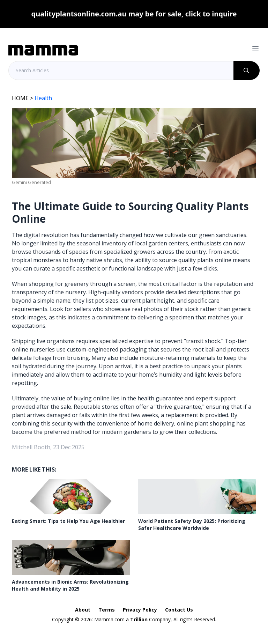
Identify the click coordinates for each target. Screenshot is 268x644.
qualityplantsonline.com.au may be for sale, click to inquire (134, 14)
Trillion (139, 619)
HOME (20, 98)
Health (43, 98)
